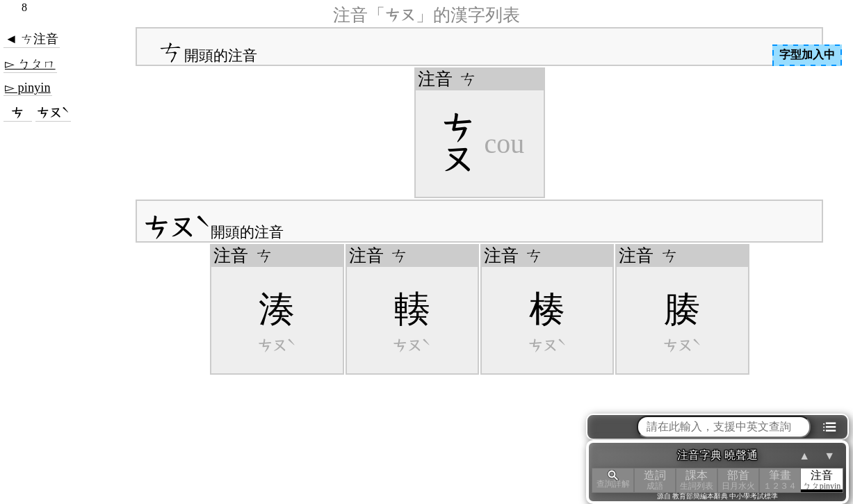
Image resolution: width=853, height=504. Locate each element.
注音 (822, 480)
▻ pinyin (28, 88)
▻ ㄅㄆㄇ (30, 64)
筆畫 (780, 480)
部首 (738, 480)
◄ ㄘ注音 (32, 39)
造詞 (655, 480)
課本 (697, 480)
